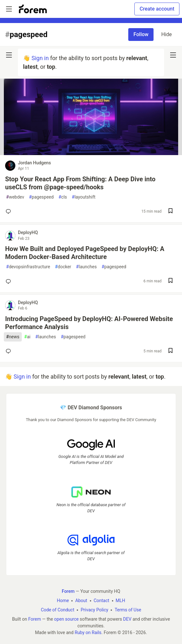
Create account (157, 9)
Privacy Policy (94, 610)
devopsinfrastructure (28, 267)
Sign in (40, 58)
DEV (127, 619)
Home (63, 601)
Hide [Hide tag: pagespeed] (166, 34)
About (81, 601)
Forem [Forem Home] (68, 592)
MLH (121, 601)
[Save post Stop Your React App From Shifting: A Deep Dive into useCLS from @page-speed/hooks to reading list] (170, 212)
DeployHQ (28, 232)
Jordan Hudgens (34, 163)
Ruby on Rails (88, 633)
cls (63, 197)
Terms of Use (128, 610)
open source (66, 619)
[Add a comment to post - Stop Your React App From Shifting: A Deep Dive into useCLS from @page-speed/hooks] (10, 211)
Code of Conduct (58, 610)
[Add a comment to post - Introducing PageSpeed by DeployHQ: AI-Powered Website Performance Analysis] (10, 351)
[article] (91, 153)
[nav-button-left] (9, 55)
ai (28, 337)
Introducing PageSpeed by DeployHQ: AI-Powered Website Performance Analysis (89, 323)
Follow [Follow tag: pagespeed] (141, 34)
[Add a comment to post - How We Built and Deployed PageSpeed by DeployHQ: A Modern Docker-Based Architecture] (10, 281)
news (13, 337)
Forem (35, 619)
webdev (15, 197)
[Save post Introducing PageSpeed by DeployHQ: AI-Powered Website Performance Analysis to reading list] (170, 351)
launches (87, 267)
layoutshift (83, 197)
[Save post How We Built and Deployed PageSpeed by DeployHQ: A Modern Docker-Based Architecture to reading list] (170, 281)
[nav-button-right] (173, 55)
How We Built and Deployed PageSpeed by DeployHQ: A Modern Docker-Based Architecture (85, 253)
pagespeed (41, 197)
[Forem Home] (33, 9)
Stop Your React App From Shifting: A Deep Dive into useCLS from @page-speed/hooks (80, 183)
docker (63, 267)
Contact (102, 601)
